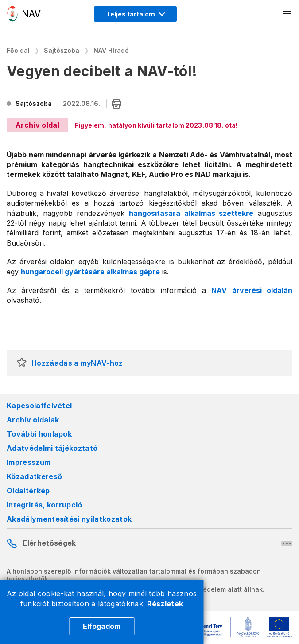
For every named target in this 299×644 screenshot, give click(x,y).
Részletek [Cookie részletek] (165, 604)
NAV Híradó (111, 50)
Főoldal (18, 50)
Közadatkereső (34, 476)
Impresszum (29, 462)
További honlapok (39, 434)
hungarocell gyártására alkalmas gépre (90, 272)
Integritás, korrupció (45, 505)
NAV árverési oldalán (252, 290)
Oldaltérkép (28, 491)
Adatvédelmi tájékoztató (52, 448)
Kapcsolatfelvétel (39, 406)
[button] (22, 363)
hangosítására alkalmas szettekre (191, 213)
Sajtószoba (62, 50)
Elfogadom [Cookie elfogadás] (102, 626)
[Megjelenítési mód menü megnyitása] (135, 14)
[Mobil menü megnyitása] (287, 14)
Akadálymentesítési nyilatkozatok (69, 519)
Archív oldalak (33, 420)
